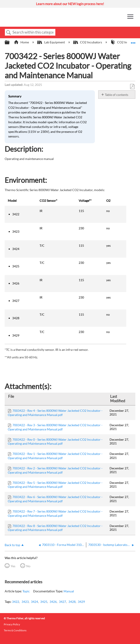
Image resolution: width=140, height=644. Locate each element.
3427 (62, 602)
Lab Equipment (51, 42)
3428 (72, 602)
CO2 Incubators (88, 42)
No (28, 566)
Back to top (12, 545)
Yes (13, 566)
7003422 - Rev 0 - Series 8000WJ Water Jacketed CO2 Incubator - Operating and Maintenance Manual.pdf (55, 442)
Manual (69, 591)
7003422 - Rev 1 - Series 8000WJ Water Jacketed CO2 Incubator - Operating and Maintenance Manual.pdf (55, 456)
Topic (26, 591)
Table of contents (117, 95)
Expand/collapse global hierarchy (10, 42)
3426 (53, 602)
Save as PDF (132, 87)
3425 (44, 602)
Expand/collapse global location (133, 41)
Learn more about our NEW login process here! (70, 4)
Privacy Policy (12, 624)
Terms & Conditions (15, 630)
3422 (16, 602)
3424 (34, 602)
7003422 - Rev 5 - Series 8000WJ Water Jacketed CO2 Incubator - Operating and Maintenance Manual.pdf (55, 485)
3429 (81, 602)
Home (22, 42)
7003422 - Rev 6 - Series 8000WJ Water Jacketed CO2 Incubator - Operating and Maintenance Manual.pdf (55, 499)
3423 (25, 602)
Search (9, 33)
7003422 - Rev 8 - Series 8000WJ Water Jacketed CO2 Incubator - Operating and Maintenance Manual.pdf (55, 528)
